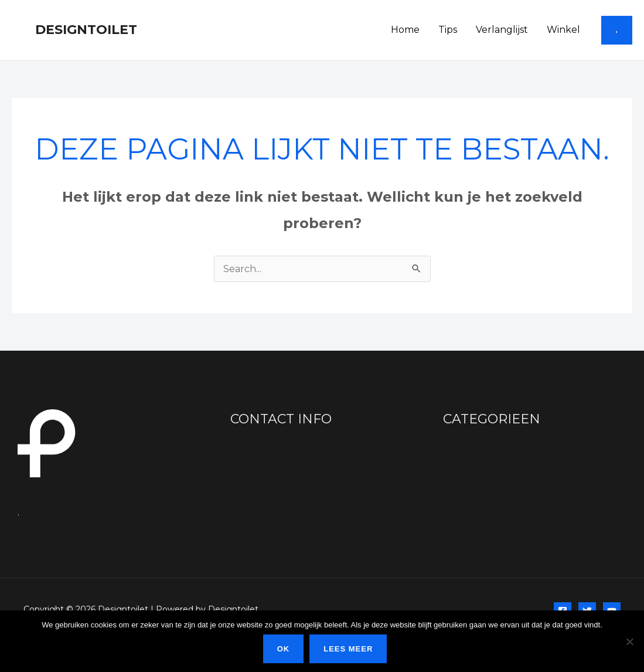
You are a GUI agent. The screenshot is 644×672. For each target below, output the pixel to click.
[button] (617, 30)
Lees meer (348, 649)
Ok (284, 649)
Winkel (563, 30)
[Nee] (629, 642)
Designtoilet (86, 30)
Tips (448, 30)
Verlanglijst (502, 30)
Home (405, 30)
